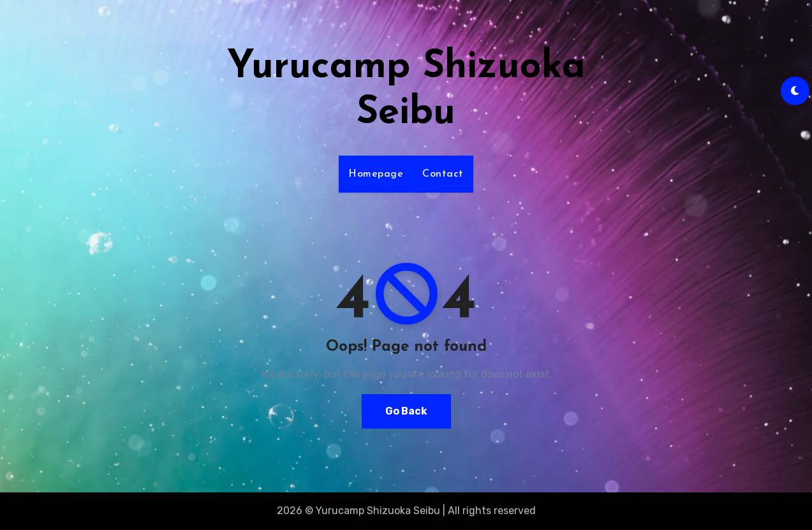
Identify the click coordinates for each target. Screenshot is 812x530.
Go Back (406, 411)
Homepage (376, 174)
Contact (443, 174)
